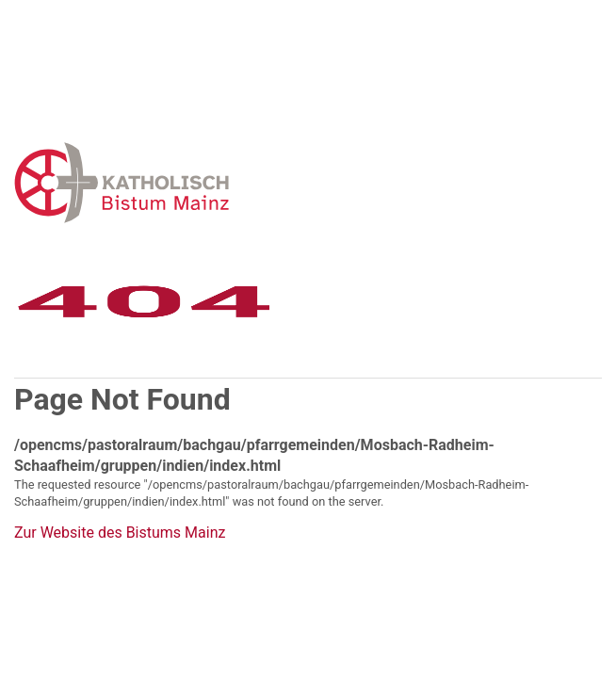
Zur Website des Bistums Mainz (120, 533)
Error (219, 182)
